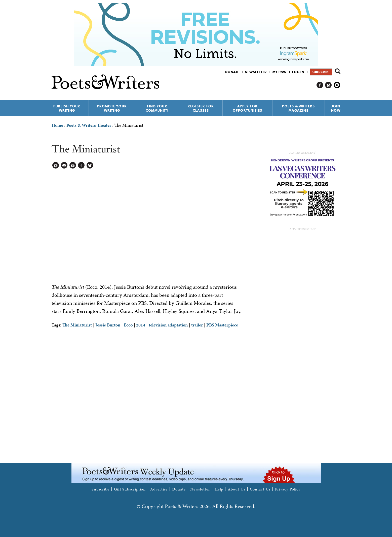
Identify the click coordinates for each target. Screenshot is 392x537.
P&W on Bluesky (328, 85)
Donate (232, 72)
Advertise (159, 489)
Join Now (336, 108)
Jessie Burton (108, 325)
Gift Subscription (130, 489)
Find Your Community (157, 108)
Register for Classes (201, 108)
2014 (141, 325)
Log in (298, 72)
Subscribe (321, 72)
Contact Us (260, 489)
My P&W (280, 72)
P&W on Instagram (337, 85)
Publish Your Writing (67, 108)
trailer (197, 325)
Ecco (128, 325)
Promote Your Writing (112, 108)
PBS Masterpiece (222, 325)
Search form (338, 71)
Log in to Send (64, 165)
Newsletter (256, 72)
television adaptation (168, 325)
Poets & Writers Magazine (298, 108)
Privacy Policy (288, 489)
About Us (236, 489)
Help (219, 489)
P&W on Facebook (320, 85)
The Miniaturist (77, 325)
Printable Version (56, 165)
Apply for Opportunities (248, 108)
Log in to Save (73, 165)
